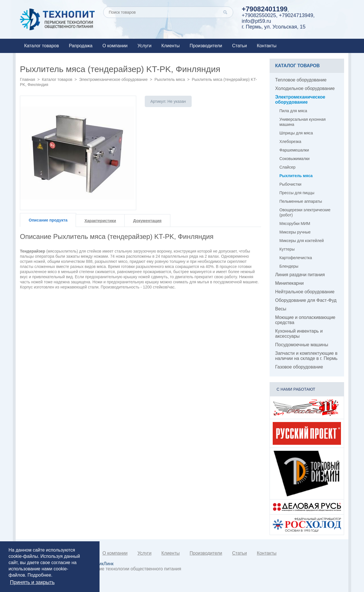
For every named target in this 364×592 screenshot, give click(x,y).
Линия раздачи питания (300, 275)
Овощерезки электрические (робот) (305, 212)
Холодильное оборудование (305, 88)
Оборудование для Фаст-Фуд (306, 300)
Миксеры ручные (295, 232)
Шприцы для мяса (296, 133)
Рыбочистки (290, 184)
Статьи (239, 46)
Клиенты (171, 46)
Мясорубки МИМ (295, 224)
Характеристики (100, 221)
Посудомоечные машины (302, 345)
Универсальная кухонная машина (303, 122)
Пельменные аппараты (301, 201)
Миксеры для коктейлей (302, 241)
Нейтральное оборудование (305, 292)
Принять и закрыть (32, 582)
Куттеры (287, 249)
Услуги (144, 46)
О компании (115, 46)
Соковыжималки (295, 159)
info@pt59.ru (256, 21)
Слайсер (288, 167)
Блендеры (289, 266)
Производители (206, 46)
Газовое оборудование (299, 367)
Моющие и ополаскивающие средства (305, 320)
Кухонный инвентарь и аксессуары (299, 334)
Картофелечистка (296, 258)
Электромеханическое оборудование (113, 79)
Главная (27, 79)
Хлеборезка (290, 142)
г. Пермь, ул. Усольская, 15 (274, 27)
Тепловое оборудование (301, 80)
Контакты (267, 46)
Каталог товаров (42, 46)
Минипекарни (290, 283)
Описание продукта (48, 220)
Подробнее (39, 575)
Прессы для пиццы (297, 193)
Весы (281, 309)
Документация (147, 221)
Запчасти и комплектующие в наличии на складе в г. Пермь (306, 356)
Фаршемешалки (294, 150)
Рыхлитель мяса (170, 79)
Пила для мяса (293, 111)
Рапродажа (81, 46)
